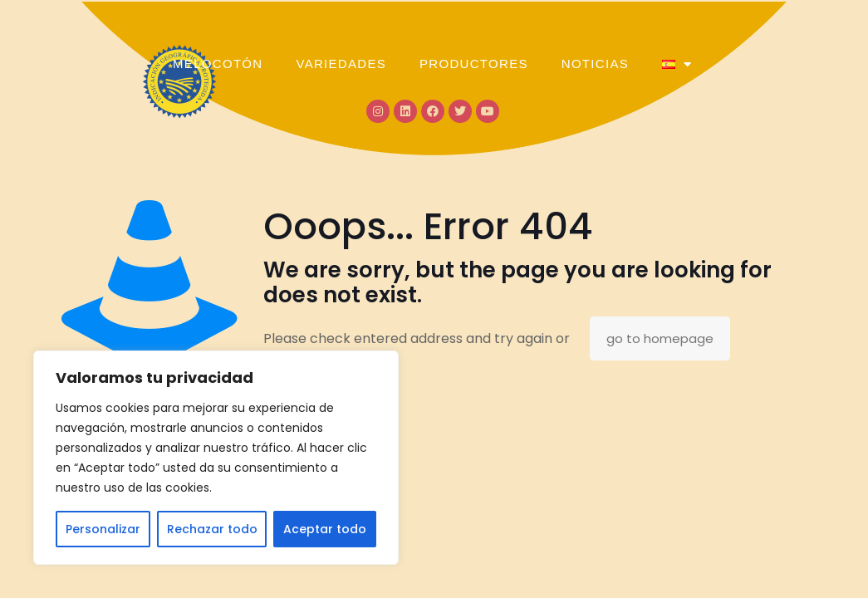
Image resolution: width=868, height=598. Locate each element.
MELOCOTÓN (218, 64)
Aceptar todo (325, 529)
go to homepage (660, 338)
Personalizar (103, 529)
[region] (216, 458)
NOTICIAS (595, 64)
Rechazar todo (212, 529)
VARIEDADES (341, 64)
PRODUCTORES (474, 64)
